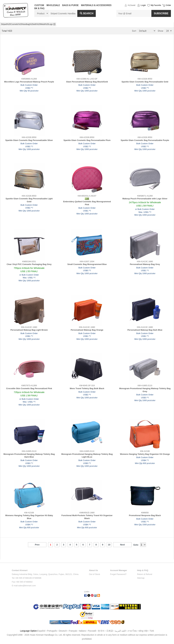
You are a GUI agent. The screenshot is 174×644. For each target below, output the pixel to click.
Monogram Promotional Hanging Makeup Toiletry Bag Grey (145, 390)
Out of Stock (95, 574)
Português (52, 631)
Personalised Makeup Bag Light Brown (29, 330)
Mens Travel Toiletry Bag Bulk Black (87, 388)
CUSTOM (39, 5)
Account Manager (119, 570)
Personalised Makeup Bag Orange (87, 330)
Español (41, 631)
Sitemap (141, 578)
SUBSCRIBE (161, 13)
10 (109, 545)
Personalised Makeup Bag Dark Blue (145, 330)
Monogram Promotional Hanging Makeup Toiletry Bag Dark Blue (29, 456)
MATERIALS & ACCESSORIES (96, 5)
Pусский (92, 631)
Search (87, 13)
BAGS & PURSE (70, 5)
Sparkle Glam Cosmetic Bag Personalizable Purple (145, 140)
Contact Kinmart (20, 570)
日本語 (110, 631)
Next (122, 545)
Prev (37, 545)
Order (168, 5)
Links (87, 592)
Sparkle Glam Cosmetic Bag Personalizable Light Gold (29, 200)
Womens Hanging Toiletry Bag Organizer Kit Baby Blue (29, 517)
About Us (93, 570)
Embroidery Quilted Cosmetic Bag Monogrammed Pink (87, 203)
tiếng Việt (143, 631)
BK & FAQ (39, 8)
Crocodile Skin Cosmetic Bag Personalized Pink (29, 388)
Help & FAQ (143, 570)
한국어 (101, 631)
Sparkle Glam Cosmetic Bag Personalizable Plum (87, 140)
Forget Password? (118, 574)
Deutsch (63, 631)
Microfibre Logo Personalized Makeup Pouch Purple (29, 82)
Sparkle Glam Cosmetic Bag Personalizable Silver (29, 140)
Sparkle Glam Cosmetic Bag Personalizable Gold (145, 82)
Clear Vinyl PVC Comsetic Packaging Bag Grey (29, 264)
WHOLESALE (53, 5)
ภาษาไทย (132, 631)
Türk (152, 631)
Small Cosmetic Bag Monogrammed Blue (87, 264)
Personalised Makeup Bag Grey (145, 264)
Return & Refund (145, 574)
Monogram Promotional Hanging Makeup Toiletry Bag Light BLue (87, 456)
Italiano (83, 631)
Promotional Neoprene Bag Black (145, 515)
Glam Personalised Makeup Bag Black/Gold (87, 82)
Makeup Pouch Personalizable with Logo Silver (145, 199)
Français (73, 631)
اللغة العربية (121, 631)
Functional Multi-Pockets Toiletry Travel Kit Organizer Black (87, 517)
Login (143, 5)
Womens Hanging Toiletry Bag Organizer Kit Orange (145, 454)
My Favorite (156, 5)
